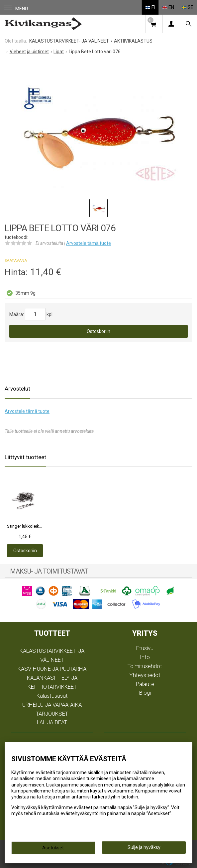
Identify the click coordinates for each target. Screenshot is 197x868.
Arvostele (89, 243)
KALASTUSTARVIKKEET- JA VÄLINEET (52, 655)
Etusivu (145, 648)
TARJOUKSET (52, 714)
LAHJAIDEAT (52, 722)
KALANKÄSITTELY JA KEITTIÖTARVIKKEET (52, 682)
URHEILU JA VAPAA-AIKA (52, 705)
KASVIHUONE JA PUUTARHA (52, 669)
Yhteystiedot (145, 675)
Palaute (145, 684)
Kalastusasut (52, 696)
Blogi (145, 693)
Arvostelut (17, 389)
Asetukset (53, 848)
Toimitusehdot (145, 666)
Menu (16, 8)
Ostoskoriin (98, 331)
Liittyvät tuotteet (25, 457)
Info (145, 657)
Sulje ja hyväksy (144, 847)
